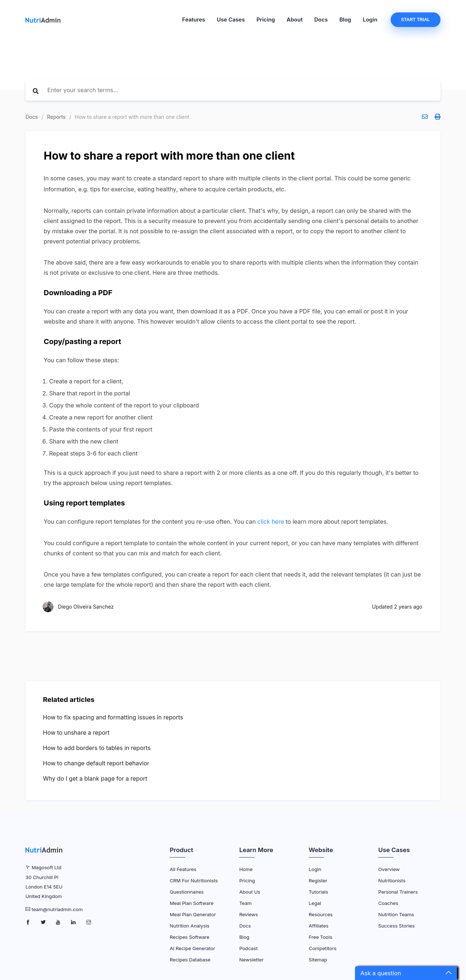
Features (193, 19)
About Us (250, 892)
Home (246, 869)
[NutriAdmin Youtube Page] (59, 922)
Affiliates (319, 926)
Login (370, 19)
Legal (315, 903)
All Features (183, 869)
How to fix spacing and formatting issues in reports (113, 717)
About (295, 19)
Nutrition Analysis (189, 926)
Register (318, 881)
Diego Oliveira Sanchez (86, 606)
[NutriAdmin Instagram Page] (89, 922)
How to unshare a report (76, 733)
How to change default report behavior (96, 763)
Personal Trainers (398, 892)
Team (245, 903)
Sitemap (318, 960)
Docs (321, 19)
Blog (345, 19)
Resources (321, 914)
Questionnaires (187, 892)
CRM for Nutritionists (194, 881)
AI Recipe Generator (192, 948)
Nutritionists (392, 881)
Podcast (248, 948)
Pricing (266, 19)
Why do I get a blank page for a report (95, 778)
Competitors (323, 948)
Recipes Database (190, 960)
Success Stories (396, 926)
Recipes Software (189, 937)
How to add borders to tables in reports (97, 748)
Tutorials (318, 892)
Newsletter (251, 960)
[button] (406, 973)
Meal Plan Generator (193, 914)
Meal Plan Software (191, 903)
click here (271, 522)
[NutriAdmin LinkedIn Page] (74, 922)
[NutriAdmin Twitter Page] (44, 922)
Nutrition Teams (396, 914)
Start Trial (416, 20)
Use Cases (231, 19)
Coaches (388, 903)
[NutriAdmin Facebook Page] (29, 922)
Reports (56, 117)
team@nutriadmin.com (57, 909)
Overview (389, 869)
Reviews (248, 914)
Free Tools (321, 937)
